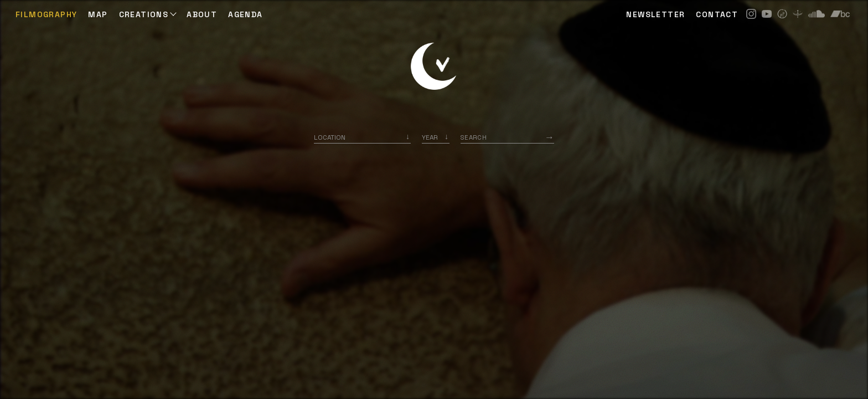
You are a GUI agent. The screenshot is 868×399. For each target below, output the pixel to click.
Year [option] (430, 137)
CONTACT (717, 14)
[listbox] (436, 137)
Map (98, 14)
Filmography (46, 14)
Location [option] (330, 137)
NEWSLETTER (655, 14)
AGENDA (245, 14)
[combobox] (362, 137)
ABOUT (202, 14)
